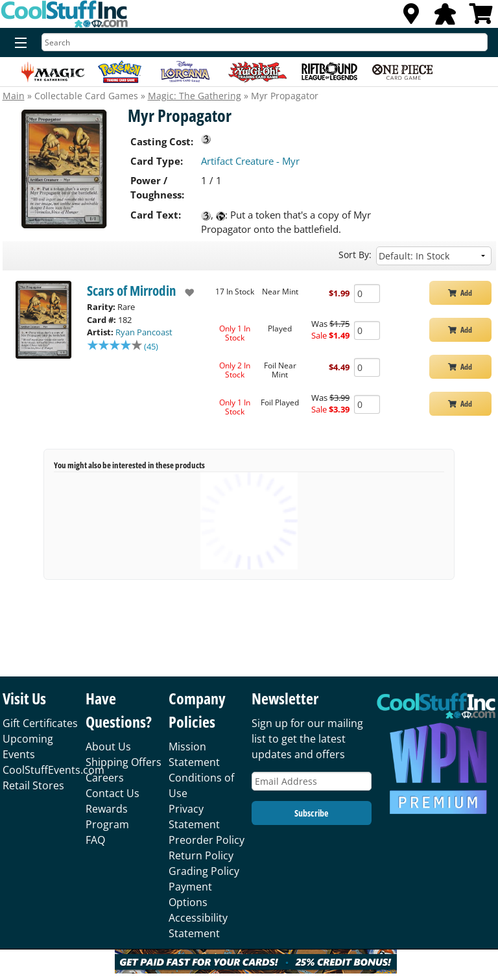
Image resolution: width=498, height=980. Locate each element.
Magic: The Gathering (195, 96)
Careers (105, 778)
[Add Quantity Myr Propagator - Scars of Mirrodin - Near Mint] (367, 293)
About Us (108, 747)
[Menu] (18, 43)
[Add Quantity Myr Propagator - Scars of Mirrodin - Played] (367, 330)
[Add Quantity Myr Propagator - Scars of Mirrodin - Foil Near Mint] (367, 367)
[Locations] (411, 18)
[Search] (265, 42)
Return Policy (201, 855)
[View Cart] (481, 18)
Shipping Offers (124, 762)
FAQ (95, 840)
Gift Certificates (40, 723)
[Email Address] (312, 781)
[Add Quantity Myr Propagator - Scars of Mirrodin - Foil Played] (367, 404)
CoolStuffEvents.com (53, 770)
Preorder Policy (207, 840)
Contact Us (113, 793)
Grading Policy (204, 871)
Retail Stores (33, 785)
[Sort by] (434, 256)
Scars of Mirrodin (132, 291)
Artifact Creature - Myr (250, 161)
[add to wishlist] (185, 293)
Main (14, 96)
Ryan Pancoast (144, 332)
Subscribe (311, 813)
